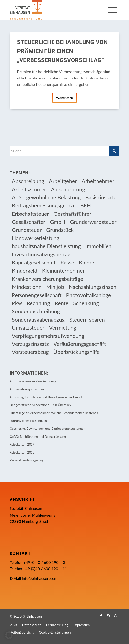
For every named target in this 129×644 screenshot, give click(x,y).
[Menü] (113, 10)
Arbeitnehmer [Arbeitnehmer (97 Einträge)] (98, 181)
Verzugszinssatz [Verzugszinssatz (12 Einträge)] (30, 344)
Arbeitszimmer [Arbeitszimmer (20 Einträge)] (29, 189)
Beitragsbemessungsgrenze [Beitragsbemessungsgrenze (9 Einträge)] (44, 205)
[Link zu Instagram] (108, 616)
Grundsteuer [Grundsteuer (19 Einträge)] (27, 230)
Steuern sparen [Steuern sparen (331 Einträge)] (87, 319)
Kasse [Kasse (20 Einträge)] (67, 262)
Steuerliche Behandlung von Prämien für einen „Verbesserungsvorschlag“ (62, 51)
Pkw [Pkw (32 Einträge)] (17, 303)
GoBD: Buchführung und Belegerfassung (38, 437)
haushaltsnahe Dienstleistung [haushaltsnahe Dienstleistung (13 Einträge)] (46, 246)
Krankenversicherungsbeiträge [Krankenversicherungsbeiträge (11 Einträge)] (48, 279)
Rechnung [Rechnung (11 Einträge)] (38, 303)
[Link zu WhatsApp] (116, 616)
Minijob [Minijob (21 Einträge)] (55, 287)
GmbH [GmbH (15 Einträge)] (58, 222)
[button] (9, 635)
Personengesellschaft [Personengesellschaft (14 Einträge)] (37, 295)
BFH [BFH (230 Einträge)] (86, 205)
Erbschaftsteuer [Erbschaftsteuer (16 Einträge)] (31, 214)
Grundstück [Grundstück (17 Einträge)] (60, 230)
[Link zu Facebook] (101, 616)
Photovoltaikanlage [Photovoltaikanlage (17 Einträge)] (89, 295)
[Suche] (65, 151)
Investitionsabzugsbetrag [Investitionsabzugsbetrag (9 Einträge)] (41, 254)
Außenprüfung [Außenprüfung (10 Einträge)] (68, 189)
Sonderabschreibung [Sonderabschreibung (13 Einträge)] (36, 311)
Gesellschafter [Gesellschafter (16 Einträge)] (29, 222)
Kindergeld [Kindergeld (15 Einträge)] (25, 270)
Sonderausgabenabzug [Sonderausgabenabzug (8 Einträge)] (38, 319)
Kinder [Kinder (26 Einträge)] (86, 262)
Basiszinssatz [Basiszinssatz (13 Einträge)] (101, 197)
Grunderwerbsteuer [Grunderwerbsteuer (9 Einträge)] (93, 222)
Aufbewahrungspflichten (27, 389)
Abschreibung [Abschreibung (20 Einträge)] (28, 181)
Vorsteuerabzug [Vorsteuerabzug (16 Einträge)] (30, 352)
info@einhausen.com (40, 578)
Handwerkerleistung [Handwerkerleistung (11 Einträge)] (36, 238)
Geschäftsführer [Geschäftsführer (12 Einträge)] (72, 214)
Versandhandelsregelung (27, 460)
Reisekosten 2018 (22, 452)
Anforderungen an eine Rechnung (33, 381)
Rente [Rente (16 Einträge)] (62, 303)
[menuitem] (113, 10)
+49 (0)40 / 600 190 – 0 (44, 562)
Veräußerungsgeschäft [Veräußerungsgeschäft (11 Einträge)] (80, 344)
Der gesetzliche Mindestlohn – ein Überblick (41, 405)
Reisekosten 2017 (22, 444)
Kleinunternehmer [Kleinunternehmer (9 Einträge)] (63, 270)
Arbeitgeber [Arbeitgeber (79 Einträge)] (63, 181)
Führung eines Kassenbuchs (29, 421)
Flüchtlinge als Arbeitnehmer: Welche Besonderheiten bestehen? (55, 413)
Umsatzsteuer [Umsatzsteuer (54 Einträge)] (28, 327)
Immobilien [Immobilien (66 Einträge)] (99, 246)
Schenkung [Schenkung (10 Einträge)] (86, 303)
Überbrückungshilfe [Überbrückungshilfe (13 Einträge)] (77, 352)
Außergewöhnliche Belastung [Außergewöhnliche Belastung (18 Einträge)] (46, 197)
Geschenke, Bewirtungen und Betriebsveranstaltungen (48, 429)
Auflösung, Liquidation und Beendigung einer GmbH (46, 397)
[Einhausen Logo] (54, 10)
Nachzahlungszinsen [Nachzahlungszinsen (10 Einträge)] (92, 287)
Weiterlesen (65, 98)
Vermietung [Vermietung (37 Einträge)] (63, 327)
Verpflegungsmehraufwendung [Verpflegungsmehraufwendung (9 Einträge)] (48, 336)
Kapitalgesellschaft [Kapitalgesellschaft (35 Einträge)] (34, 262)
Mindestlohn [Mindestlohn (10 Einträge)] (27, 287)
